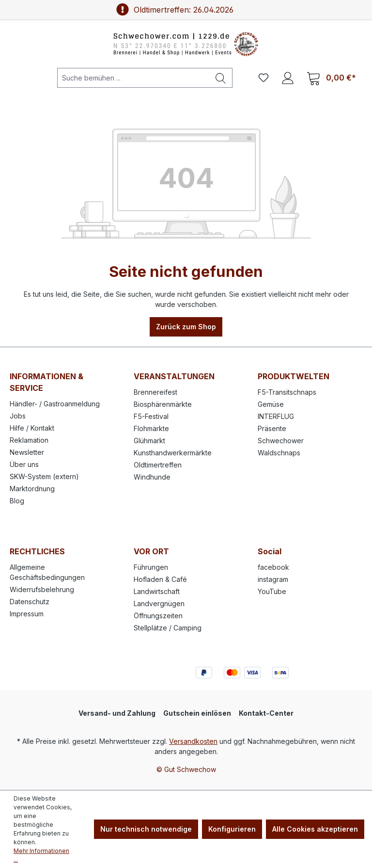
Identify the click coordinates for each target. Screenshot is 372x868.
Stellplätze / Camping (168, 628)
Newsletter (27, 452)
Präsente (272, 428)
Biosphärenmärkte (163, 404)
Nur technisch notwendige (146, 829)
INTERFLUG (276, 416)
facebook (273, 567)
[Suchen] (221, 78)
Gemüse (271, 404)
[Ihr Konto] (288, 78)
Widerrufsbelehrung (42, 589)
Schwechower (281, 441)
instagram (273, 579)
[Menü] (24, 78)
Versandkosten (193, 741)
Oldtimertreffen (158, 465)
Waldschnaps (279, 453)
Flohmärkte (151, 428)
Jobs (18, 416)
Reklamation (29, 440)
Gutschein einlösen (197, 713)
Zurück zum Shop (186, 327)
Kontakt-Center (266, 713)
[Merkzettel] (263, 78)
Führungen (151, 567)
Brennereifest (155, 392)
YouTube (272, 591)
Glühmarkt (149, 441)
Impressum (27, 614)
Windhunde (152, 477)
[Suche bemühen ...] (133, 78)
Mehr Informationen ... (41, 855)
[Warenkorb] (331, 78)
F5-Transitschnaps (287, 392)
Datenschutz (30, 602)
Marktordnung (32, 489)
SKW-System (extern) (44, 476)
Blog (17, 501)
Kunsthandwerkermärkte (173, 453)
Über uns (24, 464)
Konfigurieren (232, 829)
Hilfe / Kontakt (32, 428)
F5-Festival (151, 416)
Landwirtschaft (157, 591)
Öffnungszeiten (158, 616)
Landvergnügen (159, 603)
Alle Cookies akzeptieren (315, 829)
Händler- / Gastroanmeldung (55, 404)
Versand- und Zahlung (117, 713)
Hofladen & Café (160, 579)
